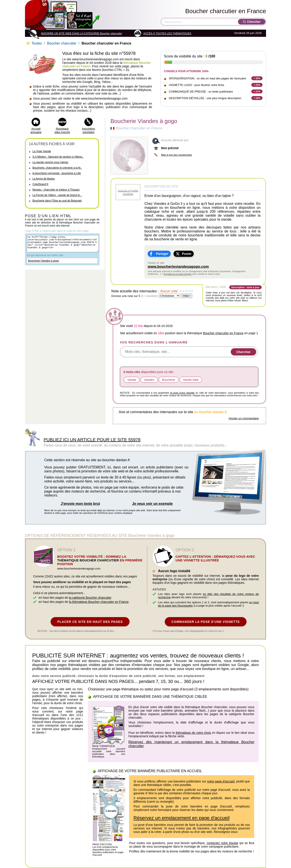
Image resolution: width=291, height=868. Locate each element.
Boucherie (169, 380)
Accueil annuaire (36, 130)
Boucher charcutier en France (226, 11)
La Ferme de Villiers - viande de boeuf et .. (57, 195)
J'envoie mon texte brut (80, 504)
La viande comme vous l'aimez (50, 162)
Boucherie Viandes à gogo (43, 265)
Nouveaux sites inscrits (62, 130)
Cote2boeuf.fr (40, 184)
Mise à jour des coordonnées (177, 155)
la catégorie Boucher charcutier (90, 598)
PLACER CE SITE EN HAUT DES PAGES (90, 622)
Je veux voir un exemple (152, 504)
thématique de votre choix (193, 733)
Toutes (35, 43)
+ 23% (257, 85)
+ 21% (257, 91)
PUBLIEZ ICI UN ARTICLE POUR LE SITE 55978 (92, 440)
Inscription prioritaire (88, 130)
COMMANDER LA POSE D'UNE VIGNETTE (206, 622)
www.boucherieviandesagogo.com (178, 267)
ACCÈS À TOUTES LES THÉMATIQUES (167, 34)
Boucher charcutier (62, 43)
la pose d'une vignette (182, 393)
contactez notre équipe (222, 843)
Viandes (149, 380)
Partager (162, 254)
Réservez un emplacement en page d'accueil (181, 818)
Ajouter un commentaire (244, 418)
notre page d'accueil (221, 781)
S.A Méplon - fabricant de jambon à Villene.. (58, 157)
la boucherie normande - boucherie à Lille (57, 173)
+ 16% (257, 98)
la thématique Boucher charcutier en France (99, 602)
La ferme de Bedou (44, 179)
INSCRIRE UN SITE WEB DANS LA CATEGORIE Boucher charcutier (82, 34)
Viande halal (191, 380)
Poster (187, 254)
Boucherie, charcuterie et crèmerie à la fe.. (57, 168)
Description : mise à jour (245, 287)
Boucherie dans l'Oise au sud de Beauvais (57, 201)
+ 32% (257, 78)
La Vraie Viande (42, 151)
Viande (132, 380)
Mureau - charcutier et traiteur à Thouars (56, 190)
